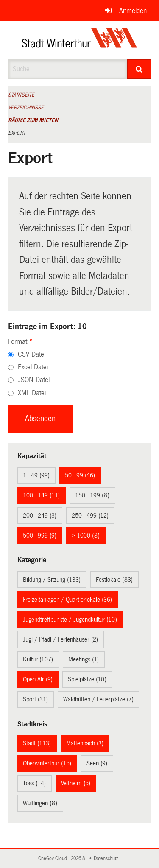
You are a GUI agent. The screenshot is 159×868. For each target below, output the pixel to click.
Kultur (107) (38, 659)
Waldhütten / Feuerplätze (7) (98, 699)
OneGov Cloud (54, 858)
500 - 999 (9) (40, 536)
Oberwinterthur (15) (47, 763)
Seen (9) (97, 763)
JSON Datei (34, 380)
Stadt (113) (37, 743)
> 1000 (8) (86, 536)
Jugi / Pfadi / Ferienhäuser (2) (60, 639)
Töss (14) (34, 783)
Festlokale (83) (114, 580)
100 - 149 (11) (41, 495)
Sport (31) (35, 699)
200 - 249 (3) (40, 516)
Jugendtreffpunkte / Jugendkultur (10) (70, 620)
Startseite (21, 95)
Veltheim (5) (76, 783)
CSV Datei (32, 354)
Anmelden (133, 11)
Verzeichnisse (26, 108)
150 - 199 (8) (92, 495)
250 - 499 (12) (90, 516)
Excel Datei (33, 367)
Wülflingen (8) (40, 803)
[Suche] (139, 69)
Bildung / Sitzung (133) (52, 580)
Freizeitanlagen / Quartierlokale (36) (67, 600)
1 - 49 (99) (36, 475)
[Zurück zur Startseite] (79, 40)
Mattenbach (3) (85, 743)
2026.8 (78, 858)
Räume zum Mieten (33, 120)
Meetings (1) (84, 659)
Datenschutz (107, 858)
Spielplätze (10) (87, 679)
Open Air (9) (38, 679)
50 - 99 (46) (80, 475)
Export (17, 133)
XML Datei (32, 393)
